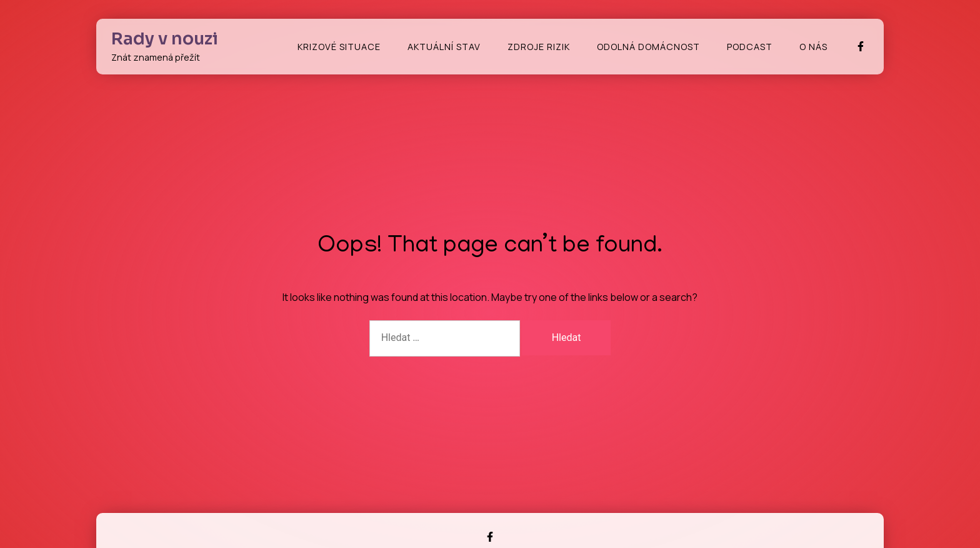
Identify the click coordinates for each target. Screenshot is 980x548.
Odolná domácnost (648, 47)
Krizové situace (339, 47)
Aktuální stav (444, 47)
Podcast (750, 47)
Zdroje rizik (539, 47)
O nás (813, 47)
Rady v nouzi (165, 39)
